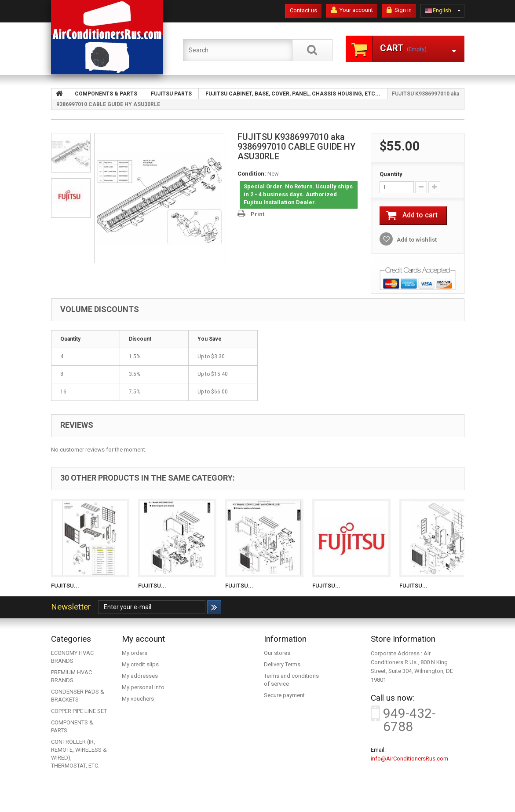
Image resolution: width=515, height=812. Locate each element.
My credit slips (140, 664)
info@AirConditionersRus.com (409, 759)
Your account (352, 10)
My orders (135, 653)
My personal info (143, 687)
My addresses (140, 676)
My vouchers (138, 699)
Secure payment (284, 695)
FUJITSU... (65, 586)
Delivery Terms (282, 664)
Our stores (277, 653)
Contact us (303, 10)
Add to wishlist (416, 240)
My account (143, 639)
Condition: (252, 174)
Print (257, 214)
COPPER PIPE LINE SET (79, 711)
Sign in (399, 10)
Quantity (391, 174)
